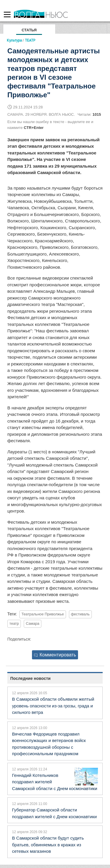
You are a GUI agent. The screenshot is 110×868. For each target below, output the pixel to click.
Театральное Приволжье (43, 614)
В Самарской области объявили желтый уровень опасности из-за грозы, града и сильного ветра (53, 706)
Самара (33, 624)
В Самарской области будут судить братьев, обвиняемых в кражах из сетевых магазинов (48, 845)
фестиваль (80, 614)
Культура (14, 40)
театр (14, 624)
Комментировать (55, 655)
